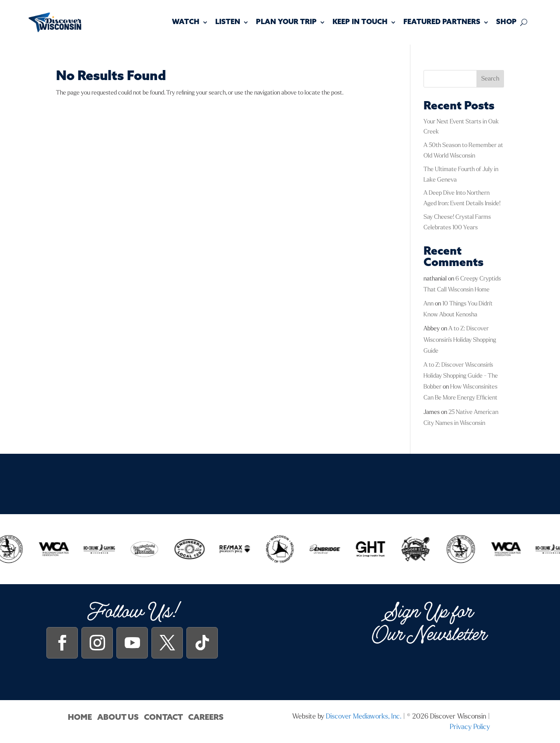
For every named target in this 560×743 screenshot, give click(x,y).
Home (80, 717)
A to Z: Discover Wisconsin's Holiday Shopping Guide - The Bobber (461, 376)
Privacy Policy (470, 727)
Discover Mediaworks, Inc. (364, 716)
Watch (186, 22)
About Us (118, 717)
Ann (429, 303)
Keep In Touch (360, 22)
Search (490, 79)
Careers (206, 717)
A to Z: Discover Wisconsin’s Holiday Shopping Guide (460, 339)
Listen (228, 22)
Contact (163, 717)
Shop (506, 22)
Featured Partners (442, 22)
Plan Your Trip (286, 22)
